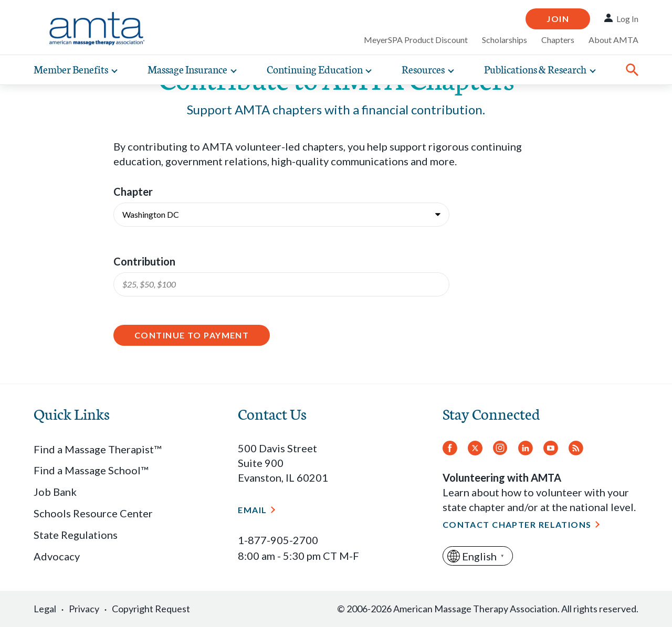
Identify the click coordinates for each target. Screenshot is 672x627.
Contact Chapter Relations (517, 524)
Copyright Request (151, 609)
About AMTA (613, 40)
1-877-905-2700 (278, 540)
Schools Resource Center (93, 513)
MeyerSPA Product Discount (416, 40)
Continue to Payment (192, 335)
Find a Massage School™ (91, 470)
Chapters (558, 40)
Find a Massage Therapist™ (97, 449)
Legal (45, 609)
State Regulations (76, 535)
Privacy (84, 609)
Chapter (133, 192)
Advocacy (57, 556)
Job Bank (55, 492)
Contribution (144, 261)
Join (558, 19)
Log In (627, 19)
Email (252, 510)
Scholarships (505, 40)
